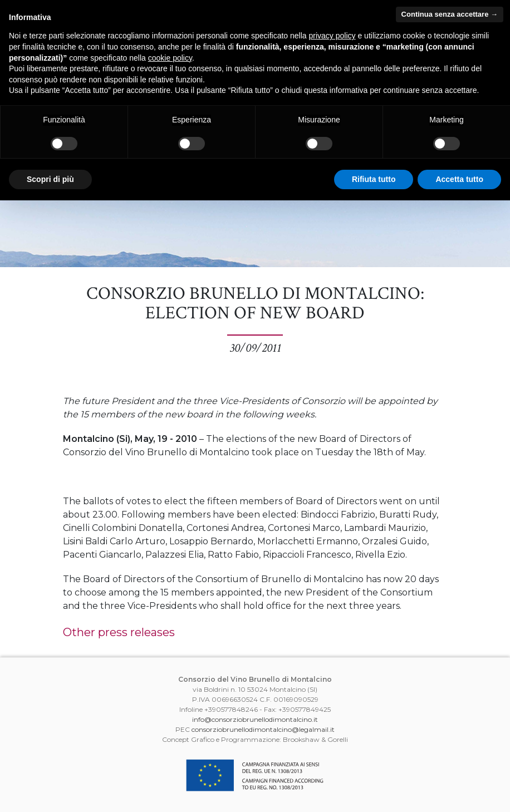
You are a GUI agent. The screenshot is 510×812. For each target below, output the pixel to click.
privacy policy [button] (332, 36)
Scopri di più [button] (50, 179)
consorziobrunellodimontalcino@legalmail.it (263, 729)
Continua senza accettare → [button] (450, 14)
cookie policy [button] (170, 58)
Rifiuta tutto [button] (374, 179)
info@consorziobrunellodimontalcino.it (255, 719)
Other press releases (119, 632)
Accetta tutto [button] (459, 179)
